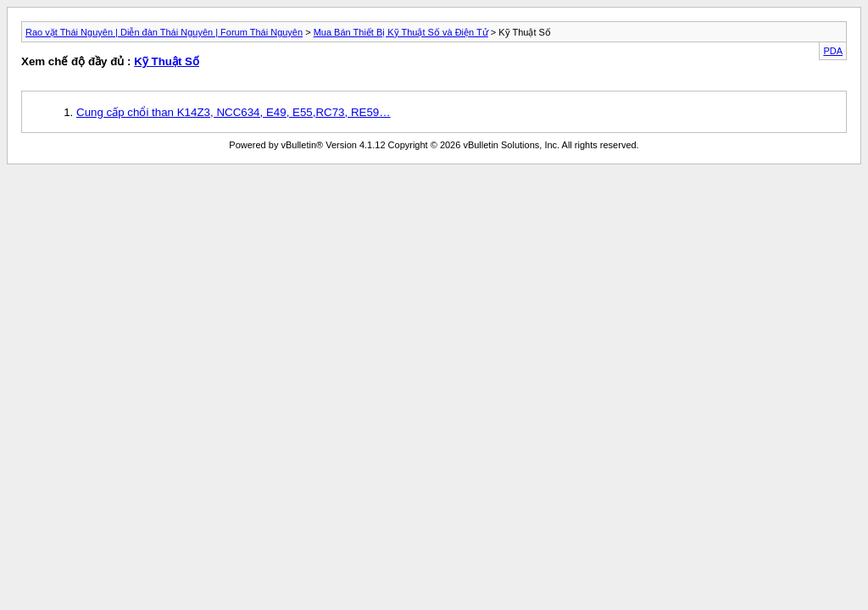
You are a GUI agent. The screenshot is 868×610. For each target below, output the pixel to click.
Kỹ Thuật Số (167, 61)
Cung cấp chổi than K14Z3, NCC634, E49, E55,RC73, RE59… (234, 112)
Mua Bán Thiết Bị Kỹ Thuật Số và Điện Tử (401, 32)
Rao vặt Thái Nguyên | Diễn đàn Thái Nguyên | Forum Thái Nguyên (164, 32)
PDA (833, 51)
